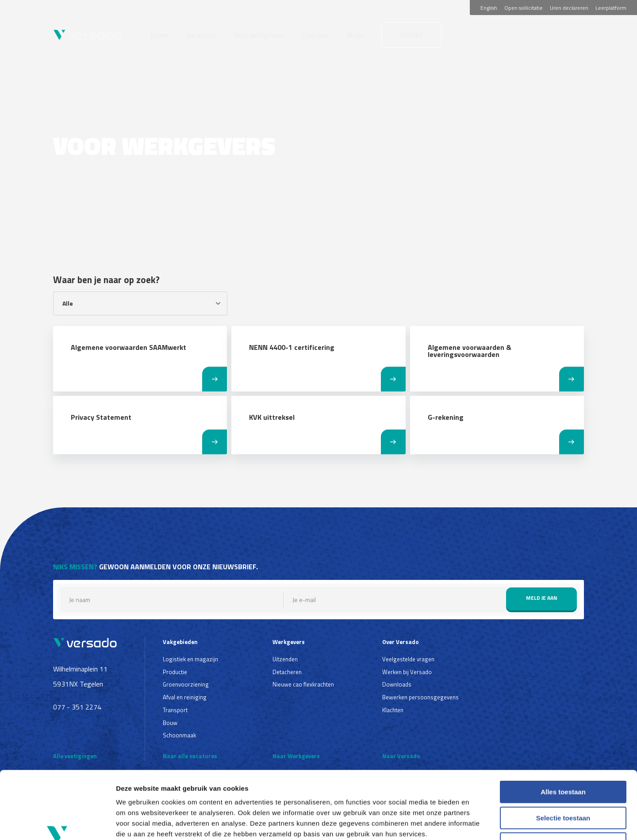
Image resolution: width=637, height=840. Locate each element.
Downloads (397, 684)
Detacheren (287, 672)
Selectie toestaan (563, 758)
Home (159, 35)
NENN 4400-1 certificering (292, 347)
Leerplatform (611, 8)
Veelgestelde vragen (408, 659)
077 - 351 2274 (77, 707)
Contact (411, 34)
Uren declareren (569, 8)
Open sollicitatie (524, 8)
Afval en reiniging (185, 697)
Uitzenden (285, 659)
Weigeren (563, 784)
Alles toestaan (563, 732)
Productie (175, 672)
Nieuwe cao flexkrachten (303, 684)
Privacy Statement (101, 417)
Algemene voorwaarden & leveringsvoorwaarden (470, 351)
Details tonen (478, 823)
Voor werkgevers (259, 35)
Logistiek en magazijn (190, 659)
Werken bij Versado (407, 672)
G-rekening (446, 417)
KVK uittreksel (272, 417)
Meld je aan (542, 598)
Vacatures (201, 35)
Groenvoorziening (186, 684)
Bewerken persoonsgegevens (420, 697)
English (489, 8)
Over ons (315, 35)
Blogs (355, 35)
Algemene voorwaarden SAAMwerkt (129, 347)
